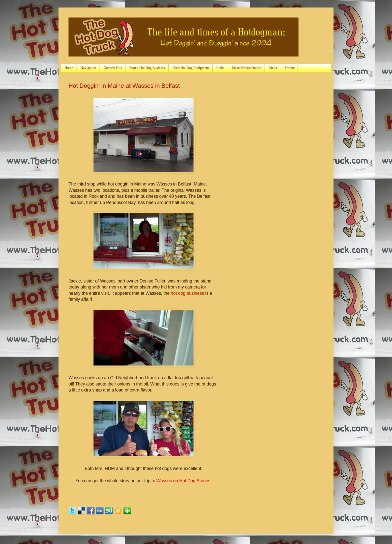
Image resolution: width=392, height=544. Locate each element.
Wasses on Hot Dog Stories (183, 481)
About (273, 68)
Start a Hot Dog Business (147, 68)
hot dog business (187, 293)
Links (220, 68)
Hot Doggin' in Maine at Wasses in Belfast (124, 86)
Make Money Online (246, 68)
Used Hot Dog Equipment (190, 68)
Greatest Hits (113, 68)
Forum (289, 68)
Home (69, 68)
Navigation (88, 68)
